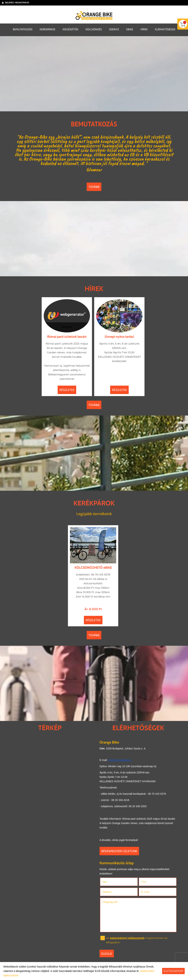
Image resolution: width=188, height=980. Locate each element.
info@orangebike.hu (120, 760)
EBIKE (130, 29)
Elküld (107, 954)
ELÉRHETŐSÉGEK (165, 29)
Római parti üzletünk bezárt (67, 337)
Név (110, 882)
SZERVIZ (114, 29)
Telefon (112, 892)
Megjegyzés (110, 902)
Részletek (67, 390)
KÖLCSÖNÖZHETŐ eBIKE (93, 568)
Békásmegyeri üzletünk (119, 851)
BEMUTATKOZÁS (23, 29)
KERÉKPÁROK (47, 29)
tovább (94, 187)
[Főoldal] (94, 15)
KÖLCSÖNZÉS (94, 29)
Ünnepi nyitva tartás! (119, 337)
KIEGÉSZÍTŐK (70, 29)
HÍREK (144, 29)
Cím (144, 882)
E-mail (150, 892)
